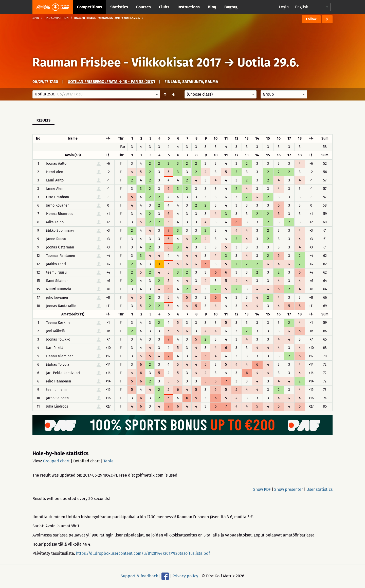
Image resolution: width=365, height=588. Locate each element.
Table (108, 461)
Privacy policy (185, 576)
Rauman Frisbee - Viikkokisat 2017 (127, 62)
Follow (311, 19)
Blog (212, 7)
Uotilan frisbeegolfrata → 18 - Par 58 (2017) (111, 82)
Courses (143, 7)
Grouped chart (56, 461)
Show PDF (262, 489)
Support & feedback (139, 576)
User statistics (320, 489)
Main (36, 18)
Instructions (189, 7)
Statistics (119, 7)
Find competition (57, 18)
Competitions (90, 7)
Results (43, 120)
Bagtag (231, 7)
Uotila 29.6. (268, 62)
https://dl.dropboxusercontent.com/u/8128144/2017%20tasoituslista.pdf (143, 553)
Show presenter (289, 489)
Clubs (164, 7)
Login (284, 7)
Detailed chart (87, 461)
